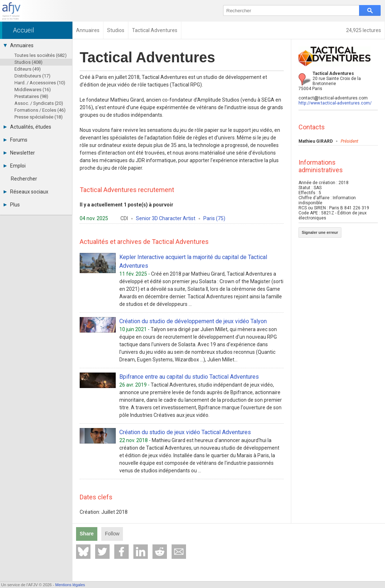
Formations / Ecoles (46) (40, 110)
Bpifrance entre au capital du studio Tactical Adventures (189, 377)
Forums (16, 140)
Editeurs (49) (28, 69)
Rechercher (24, 179)
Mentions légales (70, 585)
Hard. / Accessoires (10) (40, 83)
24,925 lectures (364, 30)
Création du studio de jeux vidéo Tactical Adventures (185, 432)
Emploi (15, 166)
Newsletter (19, 153)
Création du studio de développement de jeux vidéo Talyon (193, 321)
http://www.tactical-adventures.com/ (335, 103)
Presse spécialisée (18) (39, 117)
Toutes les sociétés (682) (41, 55)
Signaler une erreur (320, 232)
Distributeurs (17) (32, 76)
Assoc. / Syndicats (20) (39, 103)
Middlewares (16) (33, 90)
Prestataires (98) (31, 96)
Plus (12, 205)
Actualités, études (27, 127)
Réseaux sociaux (26, 192)
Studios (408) (28, 62)
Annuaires (19, 45)
